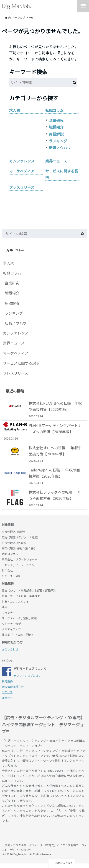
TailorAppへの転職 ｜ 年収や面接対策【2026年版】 (43, 476)
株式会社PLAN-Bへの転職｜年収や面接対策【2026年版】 (43, 409)
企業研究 (56, 120)
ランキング (58, 141)
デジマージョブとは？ (27, 676)
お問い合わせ (10, 649)
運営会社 (7, 698)
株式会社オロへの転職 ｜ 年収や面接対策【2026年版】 (43, 454)
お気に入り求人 (62, 863)
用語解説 (56, 134)
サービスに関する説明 (62, 174)
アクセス (7, 692)
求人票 (15, 110)
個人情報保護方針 (13, 687)
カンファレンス (22, 161)
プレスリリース (22, 187)
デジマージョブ (28, 834)
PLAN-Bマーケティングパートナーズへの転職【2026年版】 (43, 432)
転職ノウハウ (60, 148)
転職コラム (54, 110)
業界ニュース (56, 161)
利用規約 (7, 681)
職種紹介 (56, 127)
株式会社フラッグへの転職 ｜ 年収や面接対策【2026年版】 (43, 498)
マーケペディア (22, 171)
